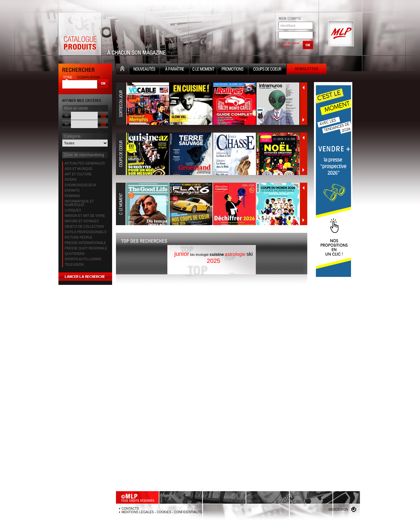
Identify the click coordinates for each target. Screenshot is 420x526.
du (67, 115)
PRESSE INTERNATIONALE (85, 243)
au (67, 124)
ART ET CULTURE (78, 174)
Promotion (233, 70)
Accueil (122, 70)
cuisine (217, 254)
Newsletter (307, 70)
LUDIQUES (73, 210)
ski (250, 254)
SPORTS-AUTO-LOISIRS (83, 259)
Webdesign (338, 510)
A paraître (175, 70)
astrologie (235, 254)
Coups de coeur (267, 70)
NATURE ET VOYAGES (82, 221)
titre (68, 77)
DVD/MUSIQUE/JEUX (81, 185)
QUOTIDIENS (75, 254)
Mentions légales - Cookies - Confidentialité (162, 512)
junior (182, 254)
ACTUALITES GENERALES (85, 163)
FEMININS (73, 196)
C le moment (203, 70)
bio (192, 255)
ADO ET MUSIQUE (79, 169)
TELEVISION (74, 265)
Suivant (303, 120)
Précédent (303, 88)
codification (88, 77)
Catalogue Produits (80, 34)
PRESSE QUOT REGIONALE (86, 248)
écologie (202, 255)
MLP (340, 34)
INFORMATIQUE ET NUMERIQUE (79, 203)
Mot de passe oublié (291, 45)
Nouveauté (144, 70)
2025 (213, 261)
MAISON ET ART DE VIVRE (85, 216)
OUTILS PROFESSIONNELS (86, 232)
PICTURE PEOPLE (79, 237)
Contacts (130, 509)
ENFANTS (72, 191)
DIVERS (71, 180)
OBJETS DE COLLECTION (84, 227)
